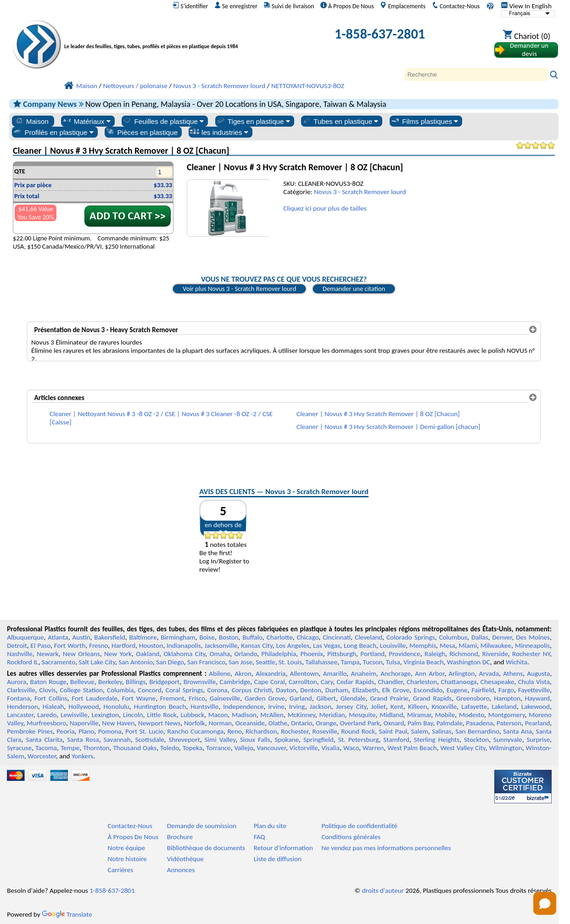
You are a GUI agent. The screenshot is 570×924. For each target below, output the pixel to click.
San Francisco (206, 662)
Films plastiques (424, 121)
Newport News (159, 723)
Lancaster (20, 715)
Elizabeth (365, 690)
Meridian (332, 715)
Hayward (537, 698)
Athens (513, 674)
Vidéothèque (185, 859)
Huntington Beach (160, 707)
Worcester (42, 756)
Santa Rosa (83, 740)
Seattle (265, 662)
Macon (218, 715)
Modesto (472, 715)
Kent (397, 707)
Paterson (509, 723)
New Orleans (81, 654)
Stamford (396, 740)
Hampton (507, 698)
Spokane (287, 740)
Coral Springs (184, 690)
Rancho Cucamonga (195, 731)
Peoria (65, 731)
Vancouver (271, 748)
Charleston (422, 682)
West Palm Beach (412, 748)
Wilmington (506, 748)
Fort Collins (51, 698)
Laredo (47, 715)
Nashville (20, 654)
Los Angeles (293, 646)
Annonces (181, 870)
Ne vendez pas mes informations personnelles (386, 848)
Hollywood (84, 707)
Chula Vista (534, 682)
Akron (243, 674)
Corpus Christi (252, 690)
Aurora (17, 682)
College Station (81, 690)
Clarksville (21, 690)
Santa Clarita (44, 740)
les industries (219, 132)
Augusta (538, 674)
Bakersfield (109, 637)
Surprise (539, 740)
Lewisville (74, 715)
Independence (243, 707)
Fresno (98, 646)
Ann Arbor (430, 674)
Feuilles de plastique (163, 121)
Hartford (123, 646)
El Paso (41, 646)
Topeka (193, 748)
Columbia (120, 690)
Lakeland (504, 707)
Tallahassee (321, 662)
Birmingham (178, 637)
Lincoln (133, 715)
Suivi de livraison (289, 6)
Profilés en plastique (53, 132)
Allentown (305, 674)
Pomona (110, 731)
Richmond (464, 654)
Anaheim (364, 674)
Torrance (218, 748)
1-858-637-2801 (380, 34)
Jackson (321, 707)
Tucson (373, 662)
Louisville (393, 646)
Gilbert (326, 698)
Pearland (537, 723)
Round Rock (358, 731)
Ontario (302, 723)
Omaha (220, 654)
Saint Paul (393, 731)
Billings (136, 682)
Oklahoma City (184, 654)
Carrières (121, 870)
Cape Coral (270, 682)
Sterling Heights (437, 740)
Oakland (148, 654)
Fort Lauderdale (95, 698)
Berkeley (110, 682)
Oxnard (394, 723)
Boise (207, 637)
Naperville (84, 723)
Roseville (325, 731)
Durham (337, 690)
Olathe (278, 723)
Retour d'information (283, 848)
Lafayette (474, 707)
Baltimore (143, 637)
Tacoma (46, 748)
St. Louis (290, 662)
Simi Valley (220, 740)
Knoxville (444, 707)
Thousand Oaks (135, 748)
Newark (47, 654)
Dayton (286, 690)
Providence (405, 654)
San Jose (240, 662)
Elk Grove (396, 690)
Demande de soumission (202, 826)
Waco (351, 748)
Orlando (246, 654)
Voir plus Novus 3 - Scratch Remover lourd (239, 289)
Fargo (506, 690)
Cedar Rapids (356, 682)
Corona (217, 690)
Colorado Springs (411, 637)
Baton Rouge (48, 682)
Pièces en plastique (141, 132)
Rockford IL (22, 662)
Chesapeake (497, 682)
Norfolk (195, 723)
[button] (545, 903)
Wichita (517, 662)
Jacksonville (221, 646)
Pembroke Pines (30, 731)
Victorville (304, 748)
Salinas (441, 731)
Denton (311, 690)
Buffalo (252, 637)
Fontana (18, 698)
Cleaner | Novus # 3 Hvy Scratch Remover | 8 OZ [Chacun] (378, 414)
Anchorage (396, 674)
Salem (419, 731)
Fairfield (483, 690)
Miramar (419, 715)
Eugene (457, 690)
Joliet (378, 707)
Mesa (447, 646)
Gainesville (225, 698)
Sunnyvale (508, 740)
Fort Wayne (139, 698)
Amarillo (335, 674)
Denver (502, 637)
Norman (220, 723)
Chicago (308, 637)
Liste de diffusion (278, 859)
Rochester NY (531, 654)
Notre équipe (127, 848)
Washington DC (469, 662)
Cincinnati (337, 637)
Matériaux (86, 121)
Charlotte (280, 637)
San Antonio (135, 662)
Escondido (428, 690)
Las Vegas (327, 646)
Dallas (480, 637)
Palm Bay (420, 723)
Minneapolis (532, 646)
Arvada (489, 674)
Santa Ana (517, 731)
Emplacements (403, 6)
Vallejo (244, 748)
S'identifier (190, 6)
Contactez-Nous (456, 6)
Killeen (417, 707)
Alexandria (271, 674)
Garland (301, 698)
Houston (151, 646)
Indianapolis (184, 646)
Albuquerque (25, 637)
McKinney (302, 715)
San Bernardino (477, 731)
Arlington (462, 674)
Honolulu (116, 707)
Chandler (390, 682)
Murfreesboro (46, 723)
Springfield (319, 740)
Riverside (495, 654)
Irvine (277, 707)
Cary (327, 682)
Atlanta (58, 637)
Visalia (330, 748)
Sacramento (59, 662)
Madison (244, 715)
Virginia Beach (424, 662)
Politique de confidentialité (359, 826)
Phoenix (311, 654)
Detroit (17, 646)
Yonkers (82, 756)
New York (118, 654)
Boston (229, 637)
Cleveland (369, 637)
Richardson (261, 731)
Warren (373, 748)
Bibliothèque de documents (206, 848)
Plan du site (270, 826)
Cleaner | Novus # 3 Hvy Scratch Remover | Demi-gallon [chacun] (388, 427)
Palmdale (450, 723)
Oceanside (250, 723)
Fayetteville (534, 690)
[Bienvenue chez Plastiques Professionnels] (165, 36)
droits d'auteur (383, 891)
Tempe (70, 748)
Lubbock (192, 715)
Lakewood (536, 707)
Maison (31, 121)
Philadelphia (279, 654)
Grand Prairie (389, 698)
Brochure (180, 837)
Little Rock (162, 715)
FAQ (260, 837)
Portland (372, 654)
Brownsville (200, 682)
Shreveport (184, 740)
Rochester (295, 731)
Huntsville (204, 707)
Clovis (48, 690)
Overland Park (360, 723)
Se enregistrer (236, 6)
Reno (234, 731)
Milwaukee (496, 646)
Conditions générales (351, 837)
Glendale (353, 698)
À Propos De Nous (347, 6)
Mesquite (362, 715)
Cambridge (235, 682)
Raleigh (435, 654)
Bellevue (82, 682)
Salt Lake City (97, 662)
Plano (86, 731)
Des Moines (533, 637)
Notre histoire (127, 859)
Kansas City (257, 646)
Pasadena (480, 723)
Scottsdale (150, 740)
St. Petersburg (359, 740)
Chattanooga (459, 682)
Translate (67, 914)
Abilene (220, 674)
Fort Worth (70, 646)
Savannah (117, 740)
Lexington (105, 715)
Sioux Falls (255, 740)
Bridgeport (164, 682)
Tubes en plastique (340, 121)
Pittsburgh (342, 654)
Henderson (22, 707)
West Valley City (463, 748)
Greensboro (473, 698)
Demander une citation (354, 289)
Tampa (350, 662)
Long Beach (360, 646)
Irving (297, 707)
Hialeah (53, 707)
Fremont (172, 698)
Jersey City (351, 707)
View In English (526, 6)
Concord (149, 690)
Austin (81, 637)
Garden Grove (265, 698)
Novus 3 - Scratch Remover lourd (360, 192)
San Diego (170, 662)
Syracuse (19, 748)
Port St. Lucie (144, 731)
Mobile (445, 715)
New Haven (118, 723)
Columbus (453, 637)
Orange (326, 723)
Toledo (170, 748)
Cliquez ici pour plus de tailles (325, 208)
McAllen (272, 715)
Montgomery (507, 715)
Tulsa (393, 662)
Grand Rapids (433, 698)
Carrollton (303, 682)
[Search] (476, 75)
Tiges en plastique (253, 121)
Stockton (476, 740)
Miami (468, 646)
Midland (391, 715)
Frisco (197, 698)
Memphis (423, 646)
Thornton (96, 748)
